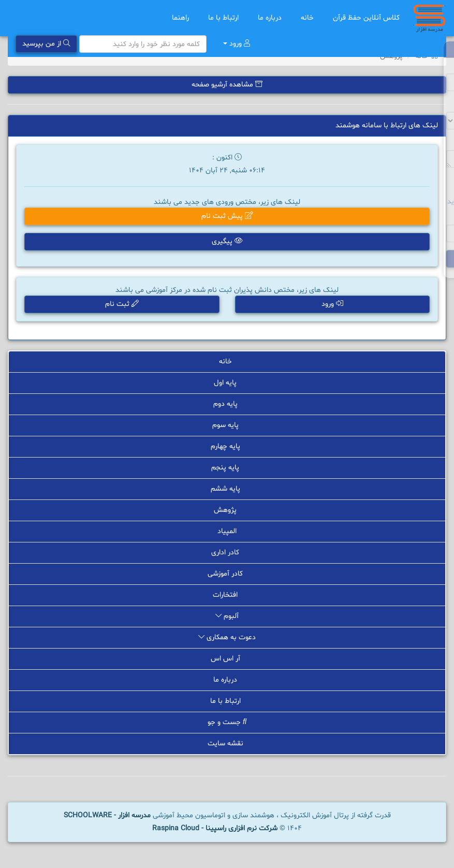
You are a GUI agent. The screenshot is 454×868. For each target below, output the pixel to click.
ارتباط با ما (225, 18)
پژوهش (227, 510)
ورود (237, 44)
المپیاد (227, 531)
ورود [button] (332, 304)
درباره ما (272, 18)
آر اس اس (227, 659)
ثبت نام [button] (122, 304)
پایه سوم (227, 425)
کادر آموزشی (227, 574)
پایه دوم (227, 404)
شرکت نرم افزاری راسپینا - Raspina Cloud (215, 828)
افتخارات (227, 595)
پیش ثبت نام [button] (227, 216)
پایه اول (227, 383)
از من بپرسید (46, 44)
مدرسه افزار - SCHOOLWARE (107, 815)
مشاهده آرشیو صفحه (227, 85)
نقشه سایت (227, 744)
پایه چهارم (227, 446)
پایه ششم (227, 489)
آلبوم (227, 616)
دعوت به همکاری (227, 637)
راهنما (182, 18)
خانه (309, 18)
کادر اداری (227, 553)
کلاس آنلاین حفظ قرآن (366, 18)
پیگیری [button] (227, 241)
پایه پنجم (227, 468)
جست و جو (227, 722)
